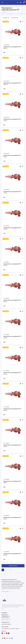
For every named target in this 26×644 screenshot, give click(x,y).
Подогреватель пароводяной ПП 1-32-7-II (13, 373)
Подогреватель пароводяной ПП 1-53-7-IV (13, 554)
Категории (6, 18)
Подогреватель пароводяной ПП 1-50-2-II (13, 482)
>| (10, 570)
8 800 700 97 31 (5, 615)
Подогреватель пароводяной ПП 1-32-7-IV (13, 410)
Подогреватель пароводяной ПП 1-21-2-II (13, 265)
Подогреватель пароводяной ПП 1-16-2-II (13, 156)
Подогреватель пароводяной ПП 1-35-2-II (13, 446)
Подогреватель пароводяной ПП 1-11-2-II (13, 120)
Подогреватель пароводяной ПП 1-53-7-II (13, 518)
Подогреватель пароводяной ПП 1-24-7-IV (13, 337)
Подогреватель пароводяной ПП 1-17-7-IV (13, 229)
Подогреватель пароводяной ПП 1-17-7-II (13, 192)
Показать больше (13, 566)
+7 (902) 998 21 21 (6, 616)
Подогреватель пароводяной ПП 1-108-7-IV (13, 84)
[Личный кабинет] (21, 2)
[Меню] (2, 2)
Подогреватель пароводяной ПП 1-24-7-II (13, 301)
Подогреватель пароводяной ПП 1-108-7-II (13, 48)
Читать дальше (6, 591)
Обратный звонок (5, 618)
